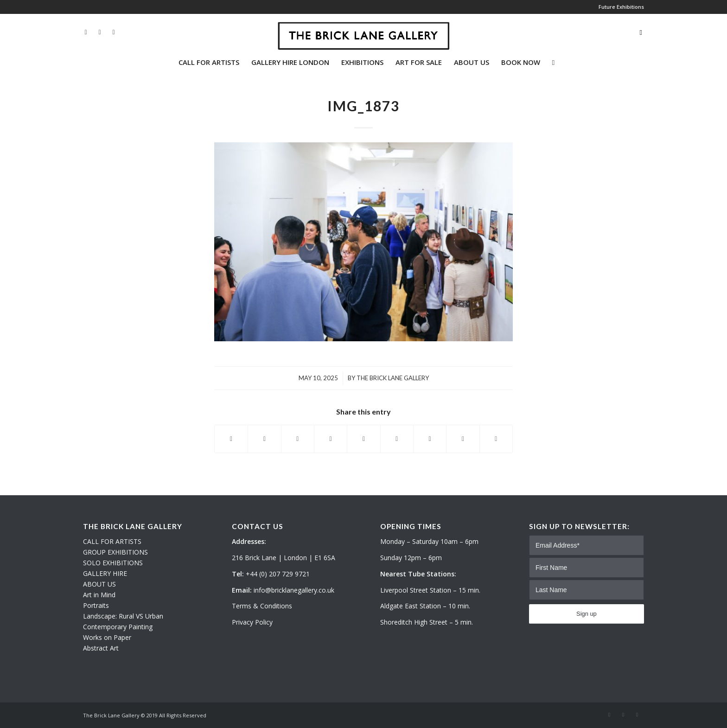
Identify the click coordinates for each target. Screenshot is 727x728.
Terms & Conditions (262, 606)
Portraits (96, 605)
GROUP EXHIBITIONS (115, 552)
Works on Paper (107, 637)
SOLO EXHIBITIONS (113, 563)
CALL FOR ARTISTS (112, 541)
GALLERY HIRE (105, 573)
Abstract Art (101, 648)
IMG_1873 (363, 106)
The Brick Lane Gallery (393, 378)
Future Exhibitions (621, 7)
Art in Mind (99, 595)
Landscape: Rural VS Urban (123, 616)
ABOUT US (99, 584)
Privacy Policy (252, 622)
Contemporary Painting (118, 627)
